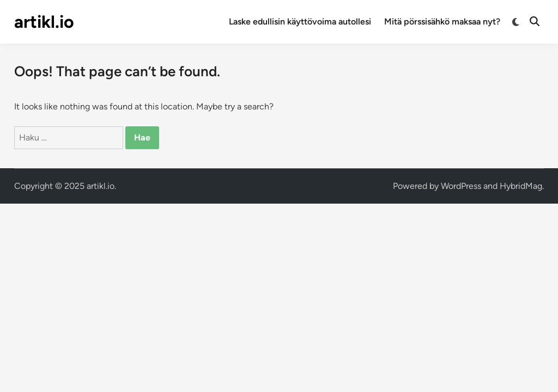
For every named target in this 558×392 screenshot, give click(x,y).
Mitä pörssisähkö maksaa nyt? (442, 22)
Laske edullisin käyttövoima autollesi (300, 22)
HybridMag (521, 186)
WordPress (461, 186)
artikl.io (44, 22)
